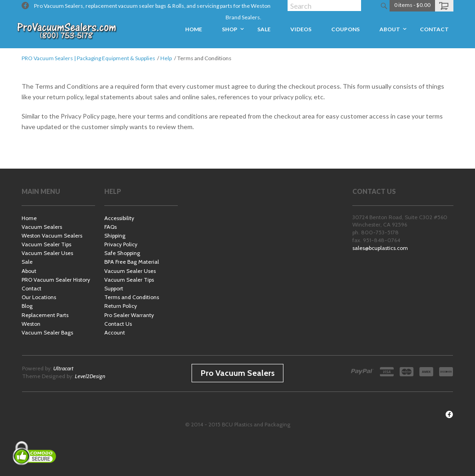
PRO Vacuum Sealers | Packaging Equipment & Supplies (88, 58)
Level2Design (90, 376)
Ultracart (63, 368)
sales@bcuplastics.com (380, 248)
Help (166, 58)
